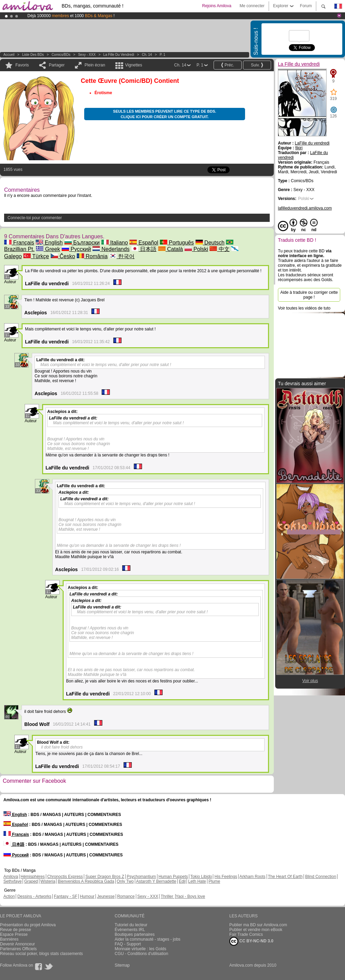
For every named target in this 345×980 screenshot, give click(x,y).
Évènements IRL (130, 930)
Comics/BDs (61, 55)
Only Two (125, 881)
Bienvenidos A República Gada (86, 881)
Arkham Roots (253, 877)
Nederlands (111, 249)
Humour (87, 896)
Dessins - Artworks (34, 896)
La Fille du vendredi (119, 55)
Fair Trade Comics (246, 934)
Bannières (9, 939)
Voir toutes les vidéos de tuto (304, 308)
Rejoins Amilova (217, 6)
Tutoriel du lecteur (131, 925)
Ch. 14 (147, 55)
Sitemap (122, 965)
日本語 (144, 249)
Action (9, 896)
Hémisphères (33, 877)
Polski (196, 249)
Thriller (167, 896)
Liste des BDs (33, 55)
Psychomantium (141, 877)
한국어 (122, 256)
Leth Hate (197, 881)
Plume (214, 881)
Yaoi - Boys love (190, 896)
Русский (76, 249)
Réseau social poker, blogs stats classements (41, 954)
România (92, 256)
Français (19, 243)
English (49, 243)
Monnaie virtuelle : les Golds (140, 949)
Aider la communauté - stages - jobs (148, 939)
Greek (48, 249)
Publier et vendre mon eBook (256, 930)
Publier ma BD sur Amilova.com (258, 925)
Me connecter (252, 6)
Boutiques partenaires (135, 934)
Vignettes (133, 65)
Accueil (9, 55)
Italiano (115, 243)
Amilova (11, 877)
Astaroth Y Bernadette (156, 881)
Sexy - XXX (87, 55)
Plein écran (95, 65)
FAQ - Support (128, 944)
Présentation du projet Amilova (28, 925)
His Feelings (226, 877)
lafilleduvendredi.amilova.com (305, 208)
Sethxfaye (12, 881)
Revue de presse (16, 930)
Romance (126, 896)
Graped (31, 881)
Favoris (22, 65)
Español (144, 243)
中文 (219, 249)
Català (171, 249)
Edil (182, 881)
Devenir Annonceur (17, 944)
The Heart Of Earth (285, 877)
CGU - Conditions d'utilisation (141, 954)
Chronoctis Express (65, 877)
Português (177, 243)
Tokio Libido (201, 877)
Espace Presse (14, 934)
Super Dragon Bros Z (105, 877)
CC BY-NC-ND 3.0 (251, 941)
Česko (63, 256)
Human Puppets (173, 877)
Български (82, 243)
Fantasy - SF (66, 896)
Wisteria (48, 881)
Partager (57, 65)
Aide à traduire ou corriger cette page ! (309, 295)
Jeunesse (106, 896)
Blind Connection (321, 877)
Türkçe (36, 256)
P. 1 (162, 55)
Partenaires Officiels (18, 949)
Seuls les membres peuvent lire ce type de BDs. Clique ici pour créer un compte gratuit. (164, 114)
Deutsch (210, 243)
